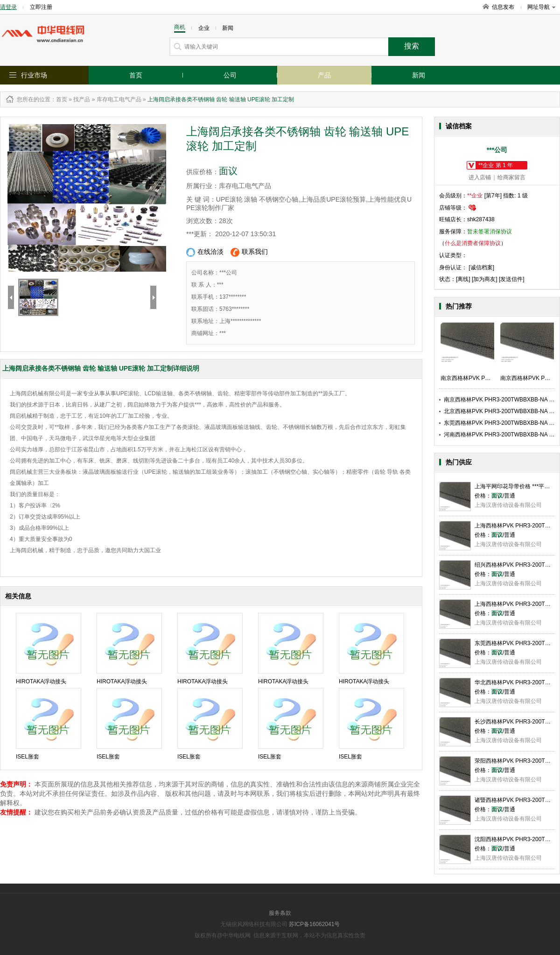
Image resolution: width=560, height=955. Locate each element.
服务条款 (280, 913)
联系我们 (249, 252)
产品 (324, 75)
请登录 (8, 7)
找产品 (82, 99)
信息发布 (503, 7)
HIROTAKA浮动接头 (41, 681)
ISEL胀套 (28, 757)
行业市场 (34, 75)
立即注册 (41, 7)
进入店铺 (480, 177)
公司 (230, 75)
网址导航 (541, 7)
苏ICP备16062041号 (314, 924)
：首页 (59, 99)
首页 (136, 75)
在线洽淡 (205, 252)
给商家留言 (511, 177)
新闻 (419, 75)
